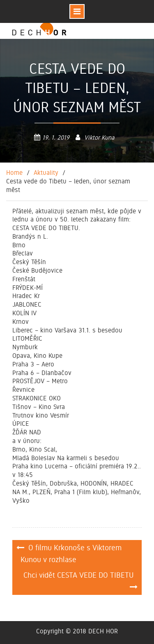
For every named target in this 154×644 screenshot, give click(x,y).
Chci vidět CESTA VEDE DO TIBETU (78, 575)
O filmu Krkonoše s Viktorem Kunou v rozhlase (71, 554)
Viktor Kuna (99, 138)
